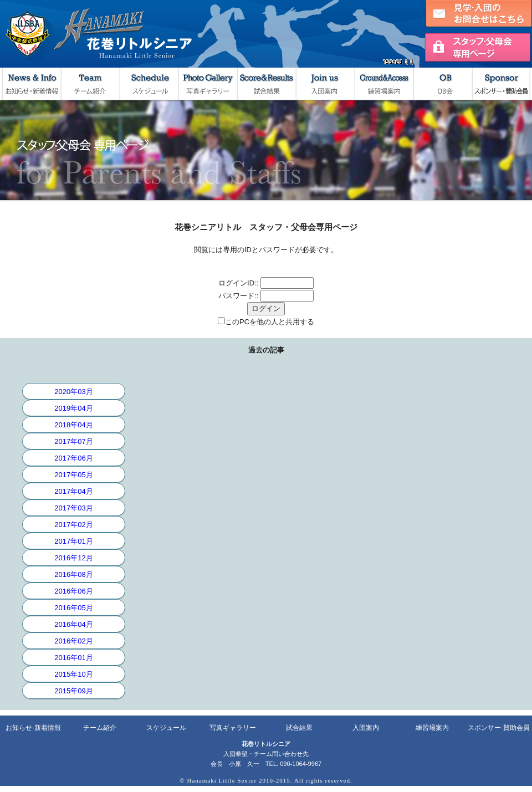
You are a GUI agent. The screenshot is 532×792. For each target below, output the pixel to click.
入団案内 (325, 84)
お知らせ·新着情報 (33, 728)
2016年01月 (73, 658)
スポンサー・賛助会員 (501, 84)
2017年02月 (73, 525)
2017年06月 (73, 458)
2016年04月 (73, 624)
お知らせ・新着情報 (31, 84)
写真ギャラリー (207, 84)
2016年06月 (73, 591)
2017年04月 (73, 491)
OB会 (442, 84)
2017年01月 (73, 541)
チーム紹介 (90, 84)
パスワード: (237, 296)
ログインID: (237, 283)
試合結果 (266, 84)
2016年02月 (73, 641)
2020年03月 (73, 392)
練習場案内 (383, 84)
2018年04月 (73, 425)
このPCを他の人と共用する (270, 322)
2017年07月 (73, 441)
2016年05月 (73, 608)
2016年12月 (73, 558)
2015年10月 (73, 674)
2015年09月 (73, 691)
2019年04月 (73, 408)
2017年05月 (73, 475)
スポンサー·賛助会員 (498, 728)
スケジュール (149, 84)
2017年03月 (73, 508)
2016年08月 (73, 574)
